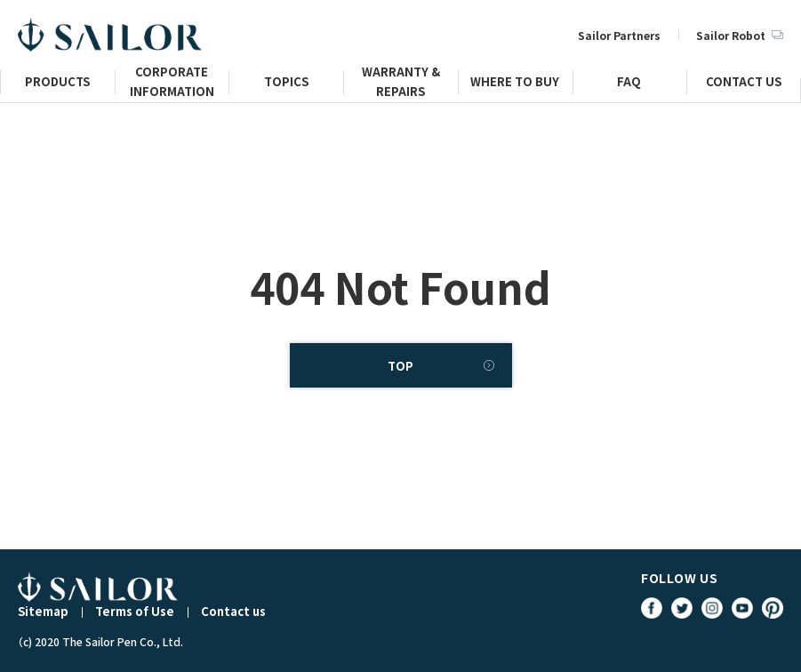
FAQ (629, 84)
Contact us (233, 611)
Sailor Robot (740, 35)
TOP (400, 366)
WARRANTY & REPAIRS (401, 89)
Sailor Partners (619, 35)
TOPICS (286, 84)
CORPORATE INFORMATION (172, 89)
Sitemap (43, 611)
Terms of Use (135, 611)
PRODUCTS (57, 84)
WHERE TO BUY (515, 84)
